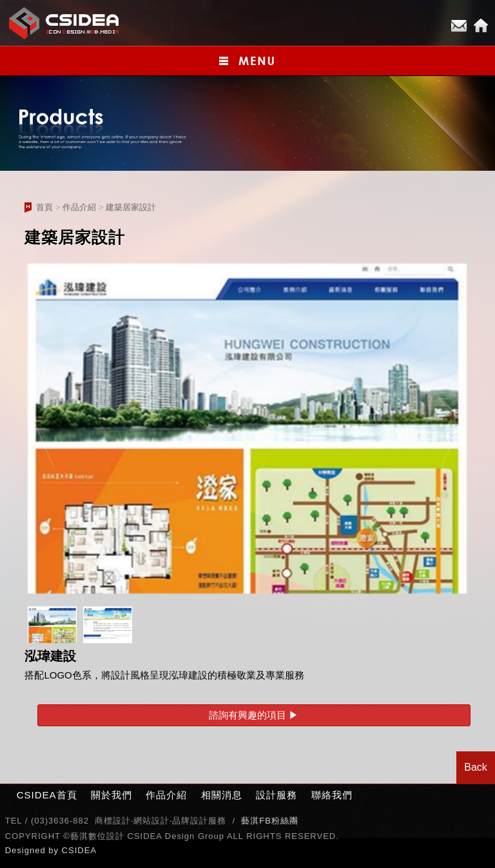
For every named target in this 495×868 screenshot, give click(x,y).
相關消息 (222, 795)
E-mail (459, 26)
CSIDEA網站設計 (64, 23)
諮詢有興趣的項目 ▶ (254, 715)
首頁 (44, 207)
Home (481, 26)
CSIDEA (79, 850)
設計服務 (277, 795)
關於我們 (112, 795)
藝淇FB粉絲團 (270, 821)
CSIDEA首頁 (47, 795)
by (55, 850)
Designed (27, 850)
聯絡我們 (332, 795)
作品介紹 (79, 207)
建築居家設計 (131, 207)
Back (476, 767)
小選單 (247, 61)
